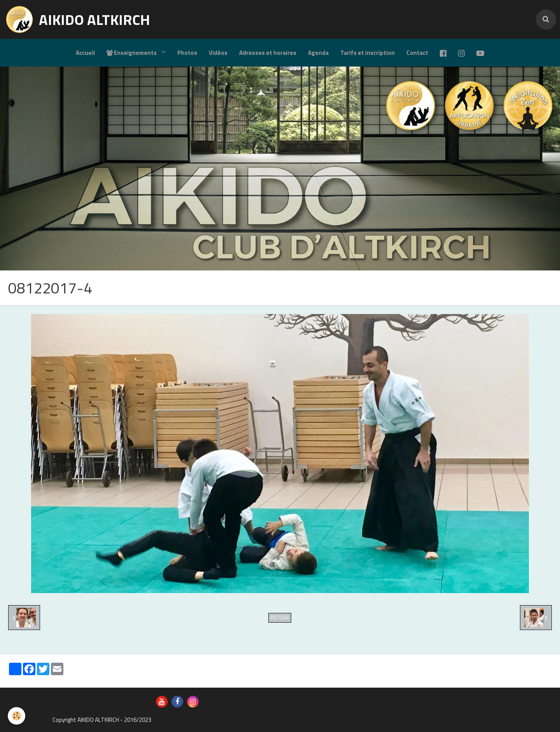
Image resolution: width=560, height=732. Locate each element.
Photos (187, 53)
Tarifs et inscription (367, 53)
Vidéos (218, 53)
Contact (417, 53)
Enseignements (132, 53)
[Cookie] (17, 716)
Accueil (85, 53)
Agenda (318, 53)
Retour (280, 618)
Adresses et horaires (268, 53)
